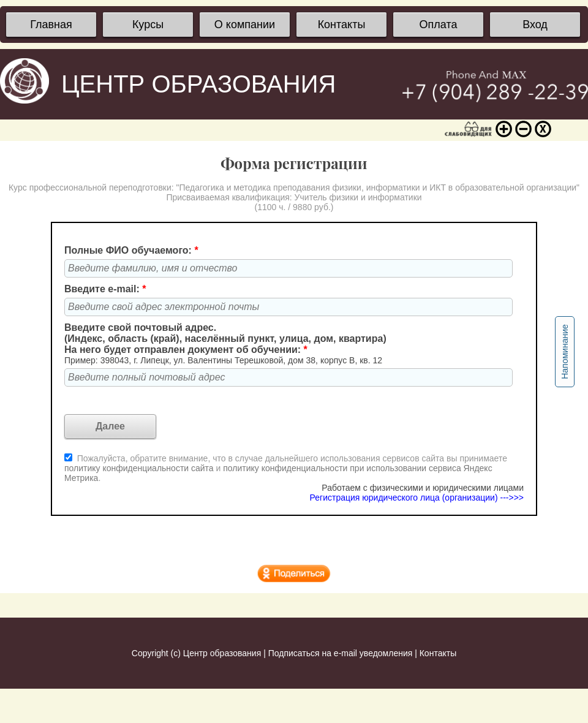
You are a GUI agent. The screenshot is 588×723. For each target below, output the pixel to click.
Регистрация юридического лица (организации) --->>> (417, 498)
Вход (535, 25)
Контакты (342, 25)
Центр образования (222, 653)
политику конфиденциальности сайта (139, 468)
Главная (51, 25)
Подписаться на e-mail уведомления (341, 653)
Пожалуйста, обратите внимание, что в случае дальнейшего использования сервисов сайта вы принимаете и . (286, 468)
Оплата (439, 25)
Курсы (148, 25)
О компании (245, 25)
